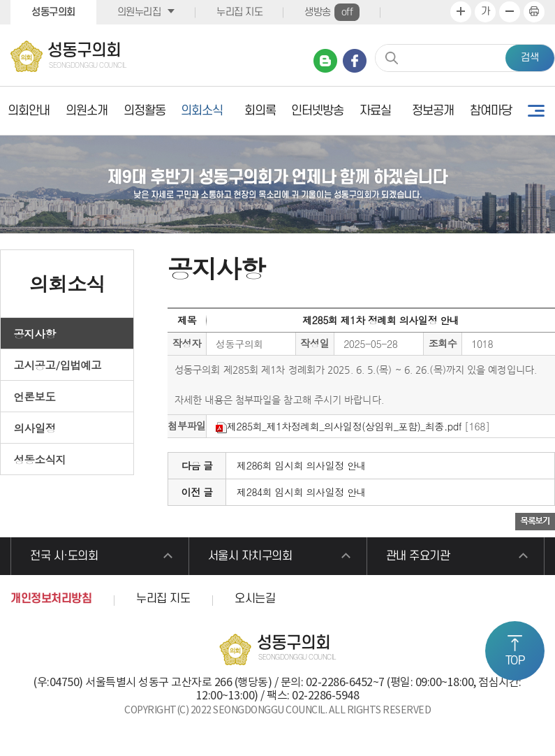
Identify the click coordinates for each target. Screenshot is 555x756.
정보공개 (433, 111)
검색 (530, 58)
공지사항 (35, 333)
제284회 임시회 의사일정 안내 (301, 492)
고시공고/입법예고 (58, 365)
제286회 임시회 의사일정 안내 (301, 465)
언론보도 (35, 396)
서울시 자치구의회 (250, 556)
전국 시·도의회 (64, 556)
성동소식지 (40, 459)
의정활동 (145, 111)
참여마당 (491, 111)
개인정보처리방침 (51, 599)
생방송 (332, 12)
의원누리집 (139, 12)
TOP (515, 661)
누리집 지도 (239, 12)
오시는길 (255, 599)
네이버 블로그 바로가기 (325, 61)
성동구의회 (53, 12)
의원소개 (87, 111)
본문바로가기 (0, 0)
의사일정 (35, 428)
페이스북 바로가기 (355, 61)
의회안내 (29, 111)
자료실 (375, 111)
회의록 (260, 111)
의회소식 (202, 111)
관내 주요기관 (418, 556)
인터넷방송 (317, 111)
